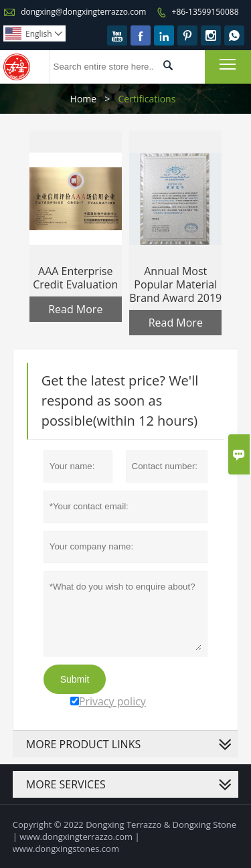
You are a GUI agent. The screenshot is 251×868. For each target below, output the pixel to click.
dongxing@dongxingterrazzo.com (83, 12)
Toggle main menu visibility (229, 64)
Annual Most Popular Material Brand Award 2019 (175, 284)
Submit (75, 679)
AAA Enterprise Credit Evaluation (75, 278)
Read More (75, 309)
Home (84, 99)
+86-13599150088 (205, 12)
